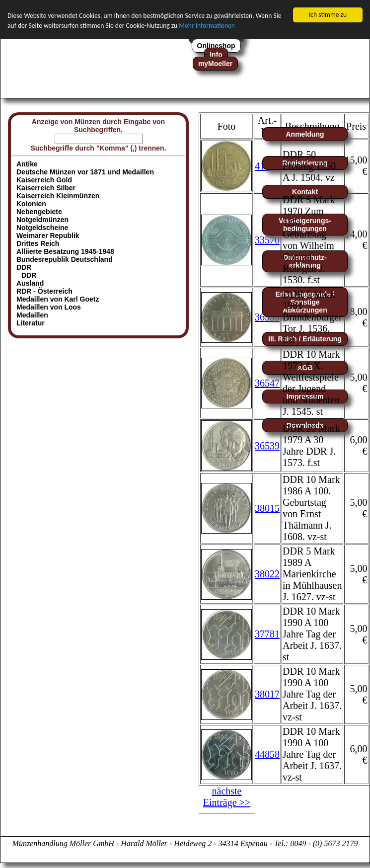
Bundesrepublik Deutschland (65, 259)
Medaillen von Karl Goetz (58, 299)
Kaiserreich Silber (46, 188)
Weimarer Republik (48, 236)
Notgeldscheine (42, 228)
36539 (267, 445)
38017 (267, 694)
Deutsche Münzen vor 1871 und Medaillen (85, 172)
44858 (267, 754)
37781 (267, 634)
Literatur (31, 323)
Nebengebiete (39, 212)
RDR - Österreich (44, 291)
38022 (267, 574)
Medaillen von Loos (49, 307)
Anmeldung (305, 134)
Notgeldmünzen (42, 220)
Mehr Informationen (207, 26)
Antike (27, 164)
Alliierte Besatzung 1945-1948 (65, 251)
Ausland (30, 283)
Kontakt (305, 192)
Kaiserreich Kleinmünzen (58, 196)
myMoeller (215, 64)
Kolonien (31, 204)
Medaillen (32, 315)
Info (216, 55)
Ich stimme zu (328, 15)
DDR (29, 275)
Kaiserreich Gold (44, 180)
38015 (267, 508)
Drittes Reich (38, 243)
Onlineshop (216, 46)
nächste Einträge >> (227, 797)
